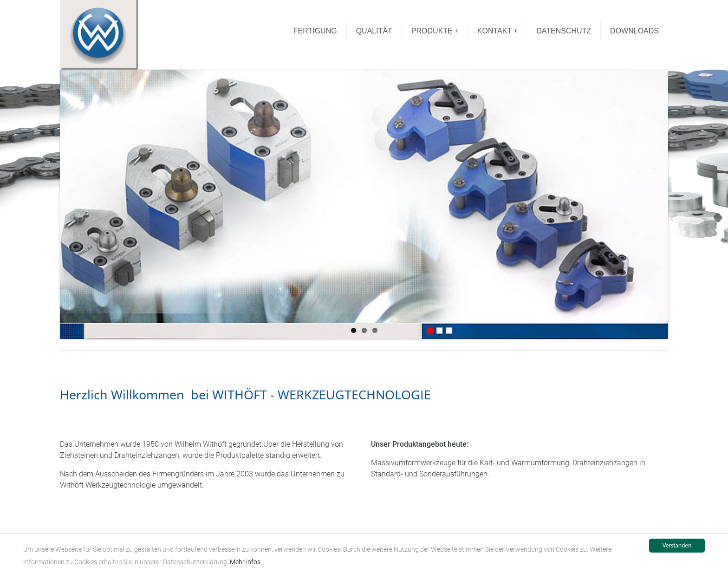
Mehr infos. (246, 562)
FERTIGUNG (315, 31)
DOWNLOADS (634, 31)
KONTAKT (497, 31)
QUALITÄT (374, 31)
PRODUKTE (435, 31)
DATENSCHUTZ (564, 31)
